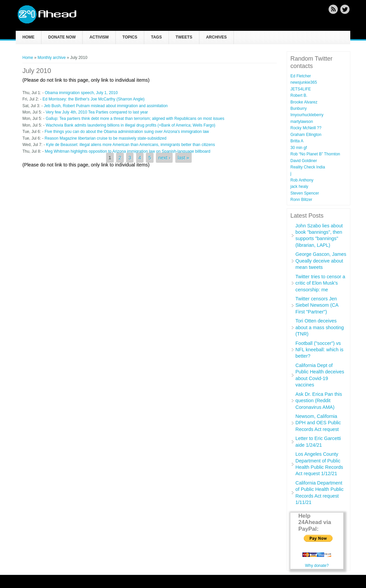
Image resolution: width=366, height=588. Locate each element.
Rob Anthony (302, 180)
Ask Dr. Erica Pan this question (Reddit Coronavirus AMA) (319, 401)
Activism (99, 37)
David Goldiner (304, 161)
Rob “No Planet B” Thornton (315, 154)
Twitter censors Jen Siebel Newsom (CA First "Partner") (317, 305)
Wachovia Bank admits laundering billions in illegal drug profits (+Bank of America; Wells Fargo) (130, 125)
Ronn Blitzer (301, 200)
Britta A (297, 141)
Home (28, 37)
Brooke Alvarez (304, 102)
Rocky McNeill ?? (306, 128)
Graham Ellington (306, 135)
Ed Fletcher (301, 76)
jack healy (299, 187)
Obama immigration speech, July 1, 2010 (81, 93)
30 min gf (299, 148)
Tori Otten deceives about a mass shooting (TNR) (320, 327)
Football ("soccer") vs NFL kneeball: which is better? (319, 350)
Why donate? (317, 566)
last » (183, 158)
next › (164, 158)
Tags (156, 37)
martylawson (302, 122)
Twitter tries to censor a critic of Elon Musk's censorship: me (320, 283)
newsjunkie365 (304, 82)
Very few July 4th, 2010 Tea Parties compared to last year (97, 112)
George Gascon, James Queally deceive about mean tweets (321, 261)
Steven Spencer (305, 193)
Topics (130, 37)
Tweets (184, 37)
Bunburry (299, 108)
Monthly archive (52, 58)
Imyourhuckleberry (307, 115)
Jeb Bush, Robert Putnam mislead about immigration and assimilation (106, 106)
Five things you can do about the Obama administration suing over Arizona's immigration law (127, 132)
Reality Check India (308, 167)
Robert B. (299, 95)
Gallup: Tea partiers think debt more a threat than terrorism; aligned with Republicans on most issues (135, 119)
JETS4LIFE (301, 89)
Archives (216, 37)
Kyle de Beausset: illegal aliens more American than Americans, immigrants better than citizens (130, 145)
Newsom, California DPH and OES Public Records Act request (318, 423)
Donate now (62, 37)
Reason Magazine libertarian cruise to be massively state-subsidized (105, 138)
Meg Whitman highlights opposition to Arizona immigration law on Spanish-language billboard (128, 151)
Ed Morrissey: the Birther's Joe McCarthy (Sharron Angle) (94, 99)
